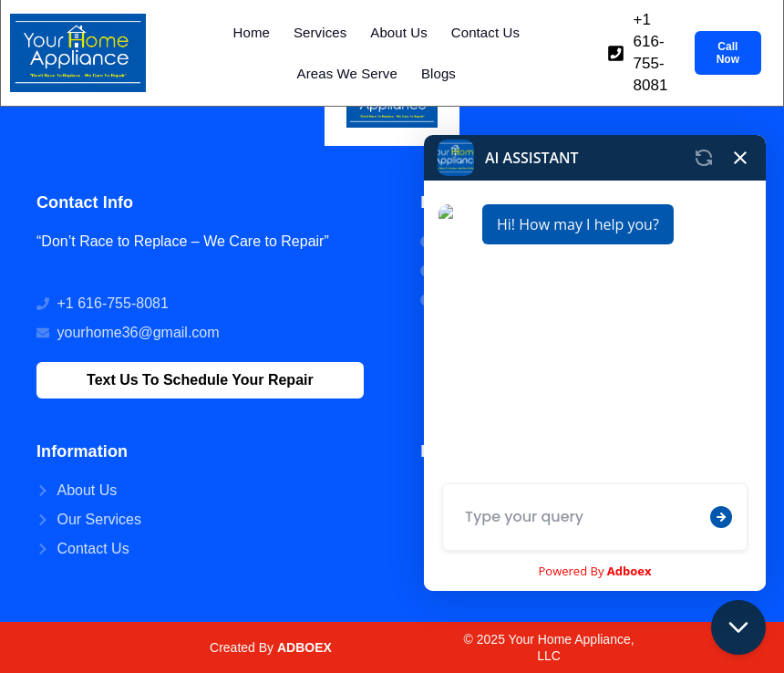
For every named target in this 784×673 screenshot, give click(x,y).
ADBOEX (304, 647)
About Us (399, 32)
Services (320, 32)
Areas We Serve (347, 73)
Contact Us (485, 32)
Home (252, 32)
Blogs (438, 73)
